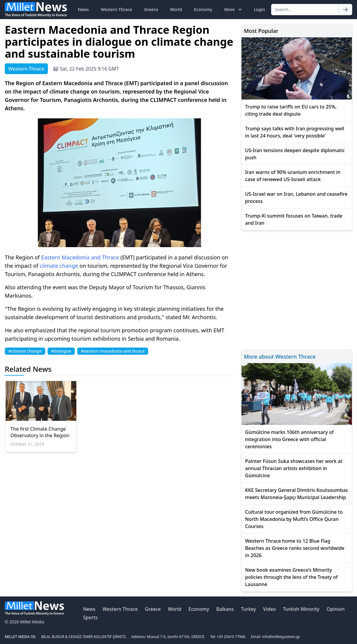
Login (259, 9)
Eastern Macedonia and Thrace (80, 257)
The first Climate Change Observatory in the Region (40, 432)
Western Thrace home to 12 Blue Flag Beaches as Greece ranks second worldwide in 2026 (295, 548)
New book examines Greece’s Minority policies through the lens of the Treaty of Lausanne (291, 577)
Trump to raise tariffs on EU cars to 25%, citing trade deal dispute (291, 110)
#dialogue (61, 351)
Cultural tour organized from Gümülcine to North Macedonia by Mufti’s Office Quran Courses (294, 519)
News (83, 9)
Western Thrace (117, 9)
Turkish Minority (301, 609)
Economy (203, 9)
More (234, 10)
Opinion (335, 609)
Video (269, 609)
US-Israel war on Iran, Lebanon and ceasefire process (296, 198)
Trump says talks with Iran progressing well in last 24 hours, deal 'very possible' (295, 132)
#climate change (25, 351)
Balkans (225, 609)
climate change (59, 266)
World (176, 9)
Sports (90, 617)
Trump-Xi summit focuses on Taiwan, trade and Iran (294, 219)
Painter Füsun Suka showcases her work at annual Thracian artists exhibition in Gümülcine (294, 468)
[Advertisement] (297, 289)
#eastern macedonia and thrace (113, 351)
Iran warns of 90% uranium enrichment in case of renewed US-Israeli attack (293, 176)
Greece (151, 9)
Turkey (248, 609)
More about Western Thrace (280, 357)
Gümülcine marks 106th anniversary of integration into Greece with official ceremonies (289, 439)
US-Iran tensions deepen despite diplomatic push (295, 154)
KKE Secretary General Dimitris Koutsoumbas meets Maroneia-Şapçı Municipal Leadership (297, 494)
